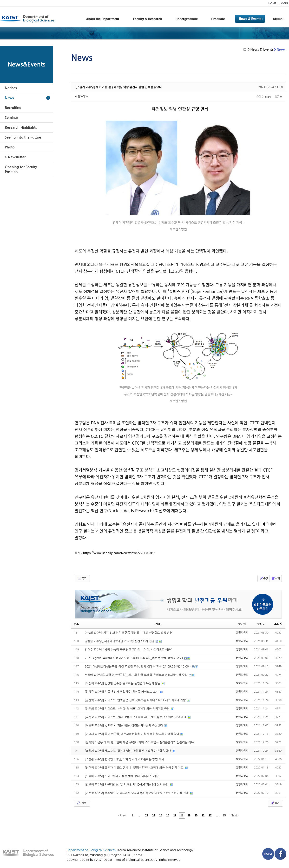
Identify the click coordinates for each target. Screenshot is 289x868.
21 (203, 815)
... (139, 815)
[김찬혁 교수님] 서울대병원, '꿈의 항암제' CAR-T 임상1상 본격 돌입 (127, 785)
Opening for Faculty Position (21, 169)
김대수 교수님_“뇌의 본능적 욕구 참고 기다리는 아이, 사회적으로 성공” (128, 650)
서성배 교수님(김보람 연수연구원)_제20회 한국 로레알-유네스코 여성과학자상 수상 (137, 675)
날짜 (261, 624)
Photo (10, 147)
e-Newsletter (15, 157)
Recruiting (13, 108)
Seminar (11, 118)
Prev (122, 815)
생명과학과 (81, 97)
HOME (272, 3)
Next (235, 815)
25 (224, 815)
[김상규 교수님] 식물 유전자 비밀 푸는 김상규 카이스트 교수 (122, 692)
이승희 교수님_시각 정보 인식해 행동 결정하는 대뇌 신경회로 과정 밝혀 (129, 633)
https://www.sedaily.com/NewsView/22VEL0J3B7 (119, 553)
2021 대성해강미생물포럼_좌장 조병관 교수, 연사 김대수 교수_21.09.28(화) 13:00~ (138, 667)
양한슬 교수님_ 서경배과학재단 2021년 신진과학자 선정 (120, 641)
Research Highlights (21, 127)
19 (189, 815)
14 (154, 815)
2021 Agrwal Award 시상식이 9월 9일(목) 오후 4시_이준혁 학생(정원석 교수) (134, 658)
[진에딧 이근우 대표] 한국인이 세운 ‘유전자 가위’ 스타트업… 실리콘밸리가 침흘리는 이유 (139, 742)
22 (210, 815)
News (9, 98)
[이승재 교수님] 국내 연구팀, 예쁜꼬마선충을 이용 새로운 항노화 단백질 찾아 (132, 734)
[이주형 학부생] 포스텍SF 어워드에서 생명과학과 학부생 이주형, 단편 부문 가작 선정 (137, 793)
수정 (264, 579)
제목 (158, 624)
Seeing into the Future (23, 137)
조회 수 (278, 624)
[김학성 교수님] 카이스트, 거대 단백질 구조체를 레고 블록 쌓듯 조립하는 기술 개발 (136, 717)
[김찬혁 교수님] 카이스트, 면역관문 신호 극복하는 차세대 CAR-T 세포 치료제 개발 (136, 700)
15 (161, 815)
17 (175, 815)
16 (167, 815)
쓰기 (275, 803)
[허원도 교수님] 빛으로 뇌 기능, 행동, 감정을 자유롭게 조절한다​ (124, 726)
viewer (246, 210)
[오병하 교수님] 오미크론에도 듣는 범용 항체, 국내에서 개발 (122, 776)
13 (146, 815)
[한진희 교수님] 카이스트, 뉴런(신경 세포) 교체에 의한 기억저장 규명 (128, 709)
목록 (82, 579)
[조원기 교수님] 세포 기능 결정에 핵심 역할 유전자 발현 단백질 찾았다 (119, 87)
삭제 (275, 579)
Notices (11, 88)
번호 (76, 624)
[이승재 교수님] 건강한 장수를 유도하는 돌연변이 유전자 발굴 (123, 683)
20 (196, 815)
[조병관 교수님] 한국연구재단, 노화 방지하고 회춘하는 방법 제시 (124, 759)
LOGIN (284, 3)
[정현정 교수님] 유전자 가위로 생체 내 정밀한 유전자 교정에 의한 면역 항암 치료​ (135, 768)
